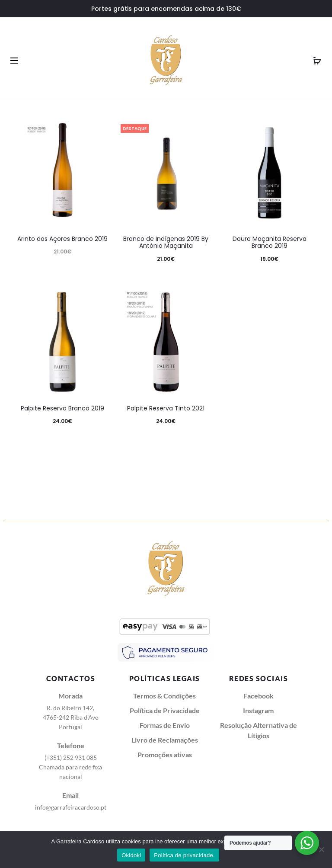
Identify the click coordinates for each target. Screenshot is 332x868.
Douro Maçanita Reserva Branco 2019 (270, 242)
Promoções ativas (165, 754)
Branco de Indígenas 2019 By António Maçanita (166, 242)
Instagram (258, 710)
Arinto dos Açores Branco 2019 (62, 239)
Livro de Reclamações (165, 740)
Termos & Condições (164, 696)
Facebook (259, 696)
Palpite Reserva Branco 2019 (62, 408)
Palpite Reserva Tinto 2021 (166, 408)
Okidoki (131, 855)
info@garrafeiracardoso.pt (71, 807)
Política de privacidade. (184, 855)
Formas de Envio (165, 725)
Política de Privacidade (165, 710)
